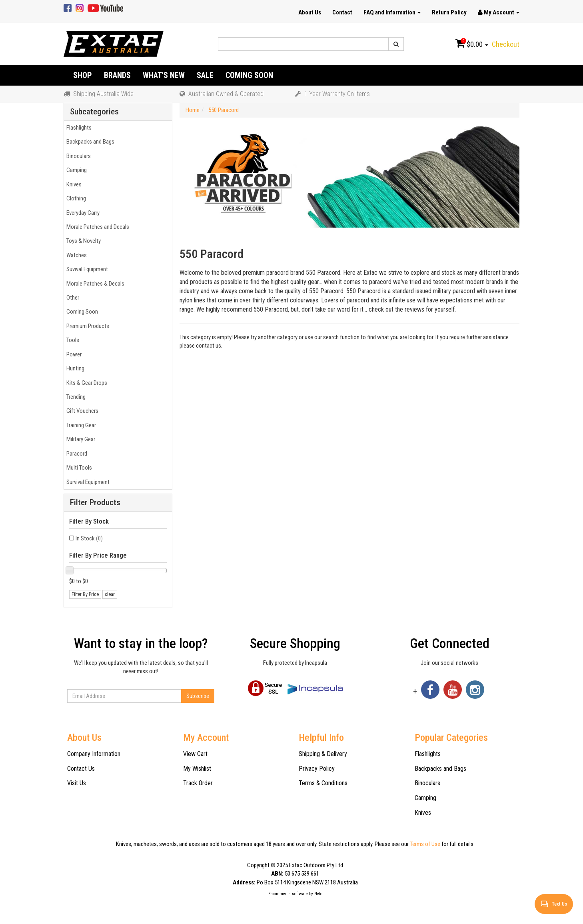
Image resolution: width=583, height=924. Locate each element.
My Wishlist (197, 769)
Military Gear (80, 439)
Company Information (94, 754)
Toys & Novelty (82, 241)
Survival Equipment (87, 482)
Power (73, 354)
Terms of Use (425, 844)
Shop (83, 75)
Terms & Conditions (323, 783)
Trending (75, 397)
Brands (117, 75)
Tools (72, 340)
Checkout (506, 44)
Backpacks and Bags (89, 142)
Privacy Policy (317, 769)
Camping (75, 170)
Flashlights (78, 128)
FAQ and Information (392, 12)
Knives (73, 184)
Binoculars (77, 156)
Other (72, 298)
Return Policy (449, 12)
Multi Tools (78, 468)
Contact (342, 12)
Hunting (74, 368)
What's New (164, 75)
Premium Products (87, 326)
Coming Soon (249, 75)
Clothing (75, 198)
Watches (75, 255)
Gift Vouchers (81, 411)
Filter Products (95, 503)
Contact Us (81, 769)
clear (110, 594)
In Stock (89, 538)
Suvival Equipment (86, 269)
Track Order (198, 783)
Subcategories (94, 112)
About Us (310, 12)
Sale (205, 75)
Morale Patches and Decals (97, 227)
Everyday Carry (82, 213)
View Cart (195, 754)
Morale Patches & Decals (94, 284)
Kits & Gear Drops (86, 383)
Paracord (76, 454)
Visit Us (77, 783)
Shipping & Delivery (323, 754)
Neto (318, 894)
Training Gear (80, 425)
